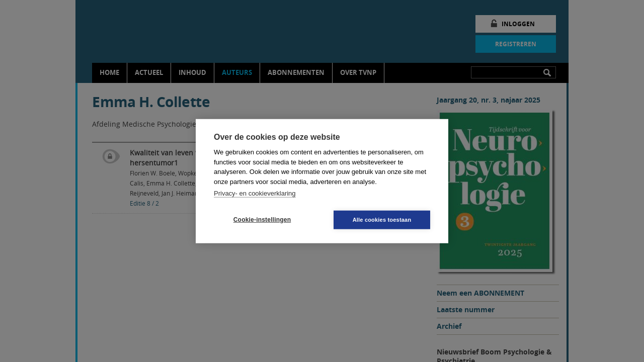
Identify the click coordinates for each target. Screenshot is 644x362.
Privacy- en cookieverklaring (255, 193)
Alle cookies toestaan (382, 219)
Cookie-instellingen (262, 220)
